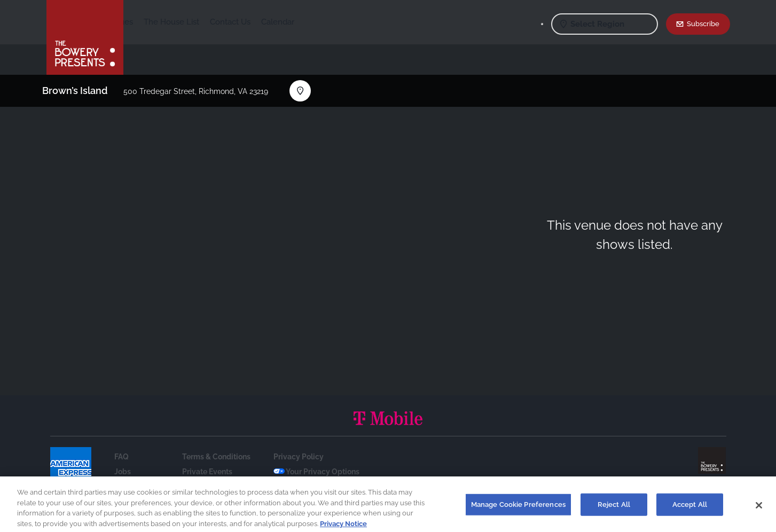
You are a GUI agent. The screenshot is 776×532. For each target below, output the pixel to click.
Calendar (357, 22)
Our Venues (191, 22)
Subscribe (703, 24)
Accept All (690, 508)
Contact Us (310, 22)
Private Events (207, 472)
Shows (147, 22)
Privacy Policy (299, 457)
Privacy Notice (343, 527)
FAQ (122, 457)
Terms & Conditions (216, 457)
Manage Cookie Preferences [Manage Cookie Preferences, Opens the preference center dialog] (518, 508)
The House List (251, 22)
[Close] (759, 508)
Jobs (123, 472)
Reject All (614, 508)
